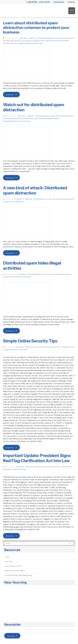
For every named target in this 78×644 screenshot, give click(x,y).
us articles (23, 469)
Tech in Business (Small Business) (43, 347)
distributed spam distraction (12, 41)
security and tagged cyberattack (21, 43)
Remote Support (45, 2)
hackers (26, 119)
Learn (7, 557)
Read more (10, 95)
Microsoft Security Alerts (15, 571)
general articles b (13, 350)
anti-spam (52, 199)
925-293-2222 (32, 2)
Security (34, 38)
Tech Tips (57, 347)
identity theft (50, 41)
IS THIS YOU (71, 2)
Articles (30, 347)
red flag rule (16, 469)
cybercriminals (63, 38)
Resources (12, 550)
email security (30, 41)
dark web (71, 38)
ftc (72, 467)
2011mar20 (67, 467)
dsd (23, 41)
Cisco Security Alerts (13, 566)
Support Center (59, 2)
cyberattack (41, 116)
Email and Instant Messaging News (18, 575)
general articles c (40, 41)
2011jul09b (67, 347)
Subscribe (11, 636)
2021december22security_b (48, 38)
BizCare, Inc (25, 38)
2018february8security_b (38, 274)
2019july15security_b (42, 199)
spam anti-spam (38, 43)
